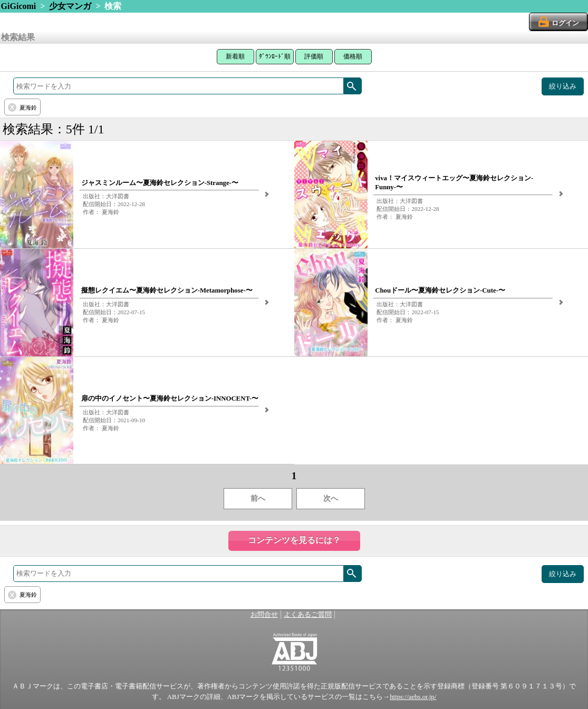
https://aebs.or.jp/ (413, 697)
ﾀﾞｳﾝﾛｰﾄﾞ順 (275, 56)
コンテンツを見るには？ (294, 540)
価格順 (353, 56)
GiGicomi (19, 6)
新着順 (235, 56)
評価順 (314, 56)
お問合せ (264, 615)
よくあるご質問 (308, 615)
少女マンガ (70, 6)
